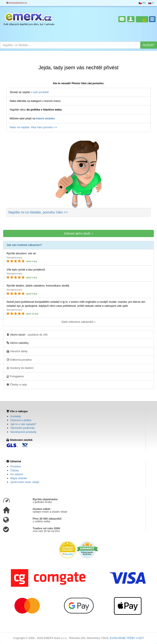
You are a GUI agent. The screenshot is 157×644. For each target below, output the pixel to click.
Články (15, 470)
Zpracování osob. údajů (25, 482)
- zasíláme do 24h (27, 335)
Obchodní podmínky (23, 428)
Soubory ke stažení (20, 368)
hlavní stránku (45, 118)
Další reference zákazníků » (78, 322)
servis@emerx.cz (17, 3)
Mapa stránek (19, 478)
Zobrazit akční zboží (78, 233)
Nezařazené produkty (23, 432)
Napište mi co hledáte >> (38, 212)
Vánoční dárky (17, 351)
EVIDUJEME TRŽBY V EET (127, 638)
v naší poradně (40, 92)
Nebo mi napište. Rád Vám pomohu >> (33, 127)
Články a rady (17, 384)
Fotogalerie (15, 376)
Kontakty (16, 416)
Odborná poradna (19, 360)
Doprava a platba (21, 420)
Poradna (16, 466)
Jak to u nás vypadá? (23, 424)
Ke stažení (17, 474)
